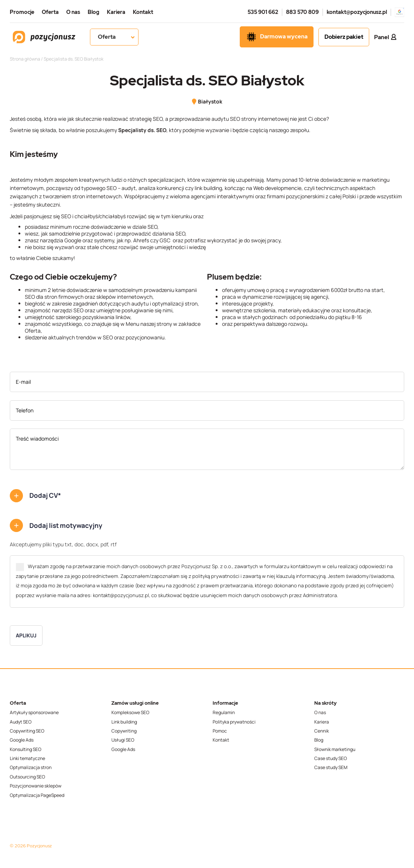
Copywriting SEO (27, 731)
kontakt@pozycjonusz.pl (357, 12)
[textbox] (106, 314)
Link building (124, 722)
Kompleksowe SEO (130, 713)
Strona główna (25, 59)
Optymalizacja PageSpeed (37, 795)
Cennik (322, 731)
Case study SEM (331, 768)
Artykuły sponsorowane (34, 713)
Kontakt (143, 12)
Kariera (116, 12)
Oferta (50, 12)
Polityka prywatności (234, 722)
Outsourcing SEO (27, 777)
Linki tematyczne (27, 759)
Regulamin (224, 713)
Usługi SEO (123, 740)
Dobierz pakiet (344, 37)
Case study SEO (331, 759)
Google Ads (22, 740)
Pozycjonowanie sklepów (36, 786)
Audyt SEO (21, 722)
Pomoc (220, 731)
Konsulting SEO (26, 749)
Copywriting (124, 731)
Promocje (22, 12)
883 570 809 (302, 12)
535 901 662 (263, 12)
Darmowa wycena (277, 37)
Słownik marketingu (335, 749)
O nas (73, 12)
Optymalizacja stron (31, 768)
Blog (94, 12)
